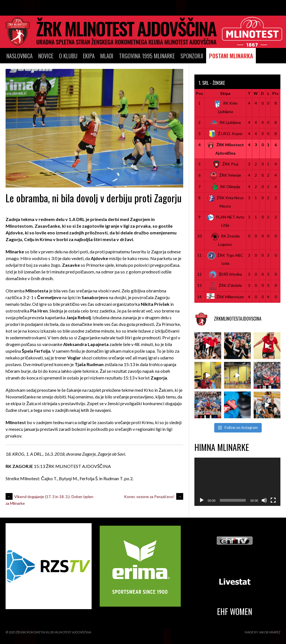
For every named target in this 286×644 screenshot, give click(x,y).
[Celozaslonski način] (273, 500)
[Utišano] (264, 500)
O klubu (68, 56)
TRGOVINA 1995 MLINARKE (147, 56)
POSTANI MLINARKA (231, 56)
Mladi (107, 56)
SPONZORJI (192, 56)
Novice (46, 56)
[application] (237, 482)
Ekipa (89, 56)
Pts (276, 93)
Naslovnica (20, 56)
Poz (200, 93)
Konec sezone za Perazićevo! (154, 497)
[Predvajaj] (202, 500)
